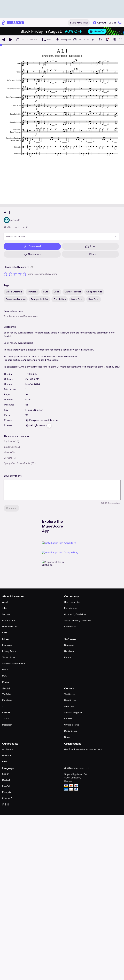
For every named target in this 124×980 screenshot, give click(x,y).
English (6, 774)
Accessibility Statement (14, 663)
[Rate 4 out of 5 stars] (20, 274)
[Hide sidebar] (49, 426)
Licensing (7, 645)
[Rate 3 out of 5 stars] (15, 274)
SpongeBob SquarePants (17, 463)
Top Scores (70, 694)
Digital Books (71, 731)
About (5, 602)
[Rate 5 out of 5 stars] (25, 274)
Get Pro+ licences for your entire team (83, 749)
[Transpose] (63, 40)
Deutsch (6, 780)
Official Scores (72, 725)
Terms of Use (9, 657)
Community (70, 627)
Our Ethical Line (72, 602)
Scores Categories (73, 712)
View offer (97, 31)
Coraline (8, 458)
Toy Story (9, 441)
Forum (67, 657)
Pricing (6, 682)
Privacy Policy (9, 651)
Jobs (4, 608)
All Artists (69, 706)
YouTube (6, 694)
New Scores (70, 700)
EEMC (5, 762)
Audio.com (7, 749)
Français (6, 792)
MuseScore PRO (10, 627)
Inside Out (9, 447)
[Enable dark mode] (100, 40)
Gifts (5, 633)
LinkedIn (6, 712)
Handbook (69, 651)
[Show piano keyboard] (107, 40)
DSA (4, 676)
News (67, 737)
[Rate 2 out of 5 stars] (10, 274)
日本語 (6, 804)
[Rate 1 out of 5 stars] (6, 274)
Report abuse (71, 608)
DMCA (5, 670)
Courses (68, 719)
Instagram (7, 725)
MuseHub (7, 755)
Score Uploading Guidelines (78, 620)
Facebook (7, 700)
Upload (99, 23)
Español (6, 786)
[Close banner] (120, 31)
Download (69, 645)
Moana (7, 452)
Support (6, 614)
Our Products (9, 620)
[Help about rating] (32, 267)
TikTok (5, 719)
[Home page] (13, 23)
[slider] (1, 45)
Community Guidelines (75, 614)
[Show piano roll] (114, 40)
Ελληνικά (7, 798)
